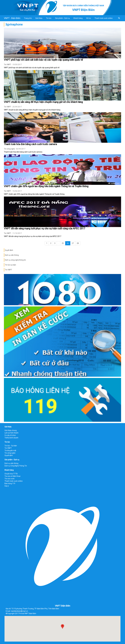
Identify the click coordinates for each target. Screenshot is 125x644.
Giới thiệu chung (11, 430)
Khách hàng (78, 18)
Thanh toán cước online (104, 18)
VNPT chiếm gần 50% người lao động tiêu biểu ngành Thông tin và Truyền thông (46, 186)
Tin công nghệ (9, 149)
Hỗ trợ (89, 18)
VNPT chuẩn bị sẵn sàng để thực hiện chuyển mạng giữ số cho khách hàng (43, 102)
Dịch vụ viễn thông (12, 255)
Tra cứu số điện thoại (12, 476)
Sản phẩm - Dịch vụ (62, 18)
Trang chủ (28, 18)
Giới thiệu (39, 18)
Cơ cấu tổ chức (10, 435)
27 (73, 243)
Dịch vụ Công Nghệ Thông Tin (16, 466)
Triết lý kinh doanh (11, 438)
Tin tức (49, 18)
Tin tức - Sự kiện (11, 446)
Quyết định (9, 250)
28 (78, 243)
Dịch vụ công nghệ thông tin (15, 260)
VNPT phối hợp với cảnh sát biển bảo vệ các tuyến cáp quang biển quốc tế (43, 60)
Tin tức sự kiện (10, 265)
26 (68, 243)
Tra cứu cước (10, 479)
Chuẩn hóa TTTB (11, 474)
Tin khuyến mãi (10, 451)
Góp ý (7, 486)
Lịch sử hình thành (11, 433)
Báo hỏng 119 (10, 483)
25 (63, 243)
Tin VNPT (8, 65)
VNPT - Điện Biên (12, 18)
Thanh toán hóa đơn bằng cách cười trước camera (30, 144)
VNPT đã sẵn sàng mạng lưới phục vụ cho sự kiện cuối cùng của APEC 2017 (44, 228)
